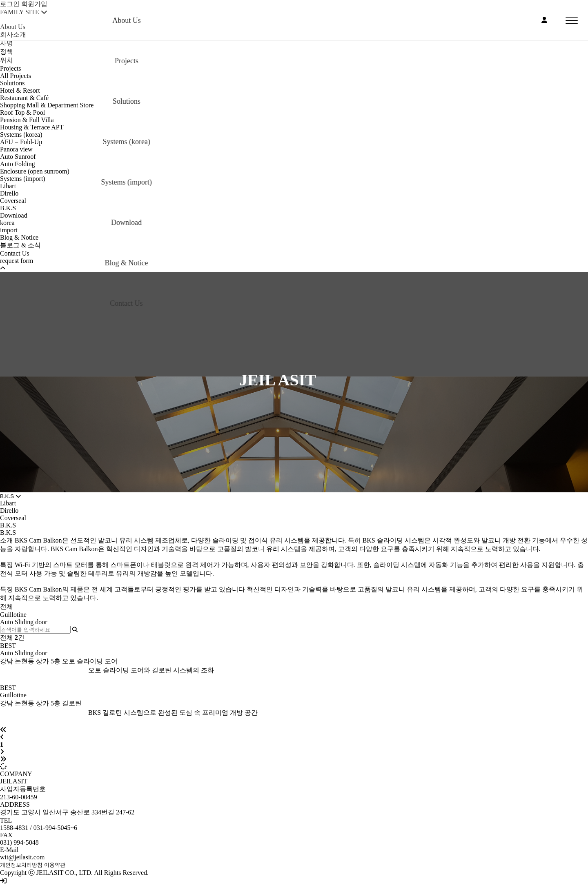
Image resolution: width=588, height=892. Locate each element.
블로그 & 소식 (20, 245)
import (9, 230)
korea (7, 223)
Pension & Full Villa (27, 120)
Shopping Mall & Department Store (47, 105)
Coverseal (13, 201)
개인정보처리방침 (21, 865)
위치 (7, 60)
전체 (7, 606)
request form (17, 261)
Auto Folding (18, 164)
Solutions (12, 83)
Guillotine (13, 615)
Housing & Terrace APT (32, 127)
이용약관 (55, 865)
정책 (7, 52)
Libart (8, 186)
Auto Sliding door (24, 622)
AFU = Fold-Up (21, 142)
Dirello (9, 193)
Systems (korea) (21, 135)
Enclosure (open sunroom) (35, 171)
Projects (11, 68)
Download (14, 215)
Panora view (16, 149)
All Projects (16, 76)
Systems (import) (23, 179)
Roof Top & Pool (22, 112)
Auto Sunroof (18, 157)
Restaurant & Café (24, 98)
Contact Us (15, 253)
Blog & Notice (19, 237)
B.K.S (8, 208)
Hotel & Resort (20, 90)
